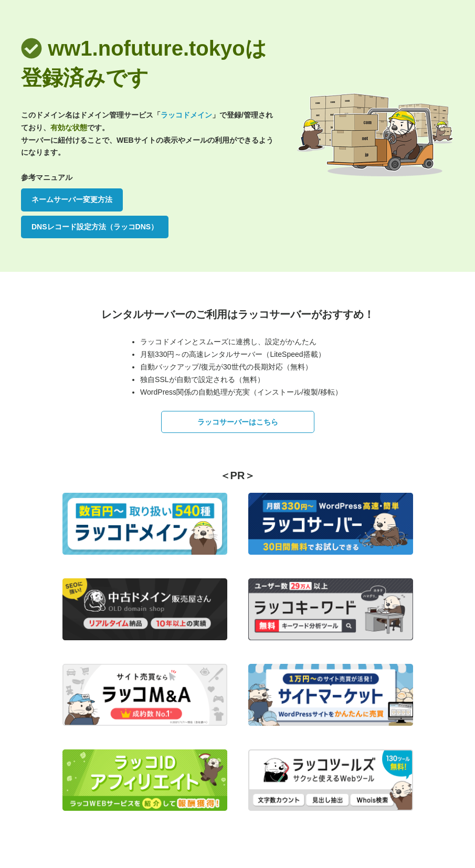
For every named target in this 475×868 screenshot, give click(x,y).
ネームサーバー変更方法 (72, 199)
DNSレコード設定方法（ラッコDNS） (95, 227)
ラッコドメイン (186, 115)
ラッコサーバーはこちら (238, 422)
